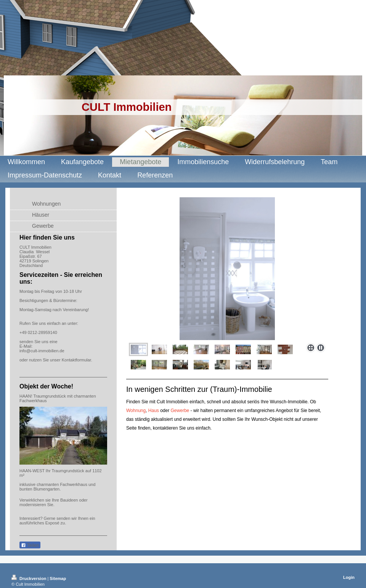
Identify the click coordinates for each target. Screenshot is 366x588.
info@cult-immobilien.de (42, 351)
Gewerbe (180, 411)
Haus (154, 411)
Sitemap (58, 578)
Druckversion (29, 578)
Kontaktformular (76, 360)
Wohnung (136, 411)
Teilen (30, 545)
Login (349, 577)
